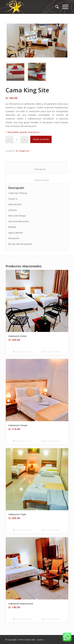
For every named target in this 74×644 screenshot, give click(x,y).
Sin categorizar (23, 151)
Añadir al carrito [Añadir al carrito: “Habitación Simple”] (22, 441)
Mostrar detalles (51, 352)
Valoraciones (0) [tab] (39, 180)
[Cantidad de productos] (17, 139)
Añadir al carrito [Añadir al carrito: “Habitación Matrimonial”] (22, 619)
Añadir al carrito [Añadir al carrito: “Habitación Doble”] (22, 352)
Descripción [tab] (37, 169)
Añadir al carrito (41, 139)
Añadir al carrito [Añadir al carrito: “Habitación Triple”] (22, 530)
